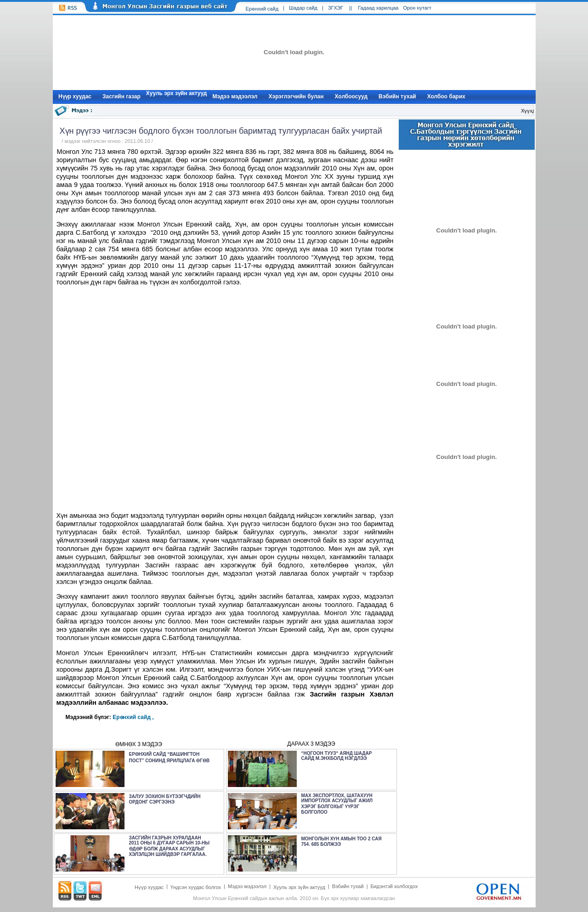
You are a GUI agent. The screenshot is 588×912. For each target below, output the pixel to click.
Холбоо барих (446, 96)
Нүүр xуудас (75, 96)
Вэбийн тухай (397, 96)
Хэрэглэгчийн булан (296, 96)
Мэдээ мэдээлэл (235, 96)
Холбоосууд (351, 96)
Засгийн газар (122, 96)
